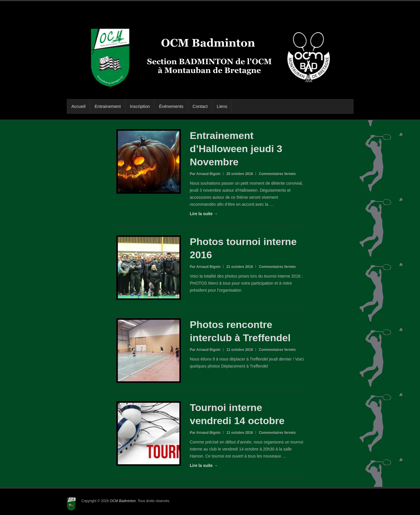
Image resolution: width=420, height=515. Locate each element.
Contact (200, 106)
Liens (222, 106)
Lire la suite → (204, 214)
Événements (171, 106)
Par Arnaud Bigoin (205, 174)
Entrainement (108, 106)
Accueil (79, 106)
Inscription (140, 106)
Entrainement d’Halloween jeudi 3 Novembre (236, 149)
